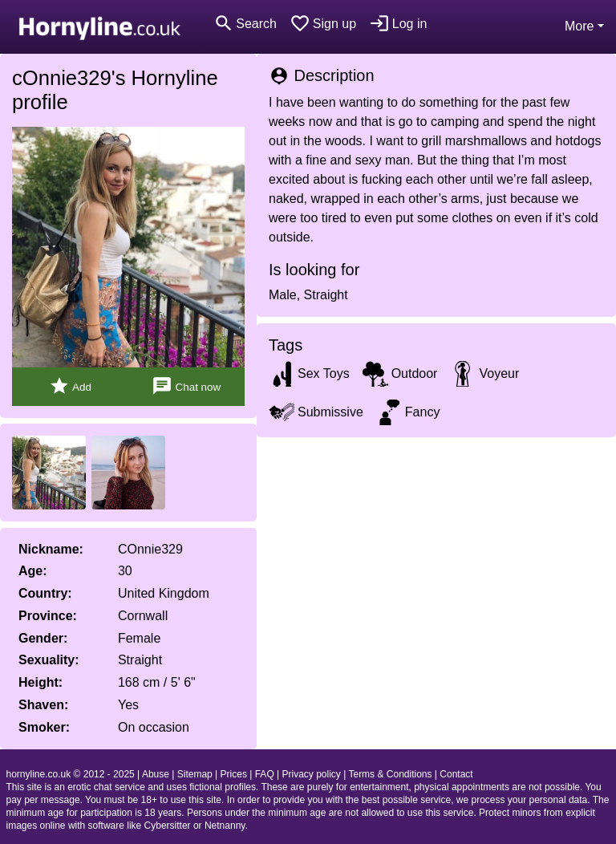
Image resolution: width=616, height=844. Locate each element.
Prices (234, 774)
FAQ (265, 774)
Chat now (186, 386)
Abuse (156, 774)
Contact (456, 774)
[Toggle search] (245, 24)
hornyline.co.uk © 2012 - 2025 (71, 774)
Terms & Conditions (390, 774)
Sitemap (195, 774)
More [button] (579, 26)
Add (70, 386)
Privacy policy (312, 774)
